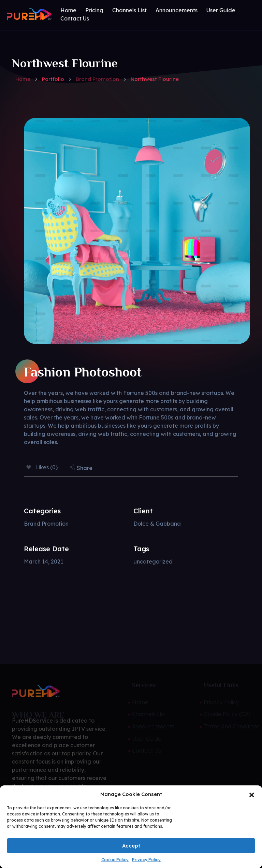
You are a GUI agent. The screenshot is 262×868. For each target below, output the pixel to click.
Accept (131, 846)
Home (23, 79)
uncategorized (153, 561)
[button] (252, 794)
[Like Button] (29, 467)
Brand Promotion (97, 79)
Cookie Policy (115, 860)
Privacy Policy (146, 860)
